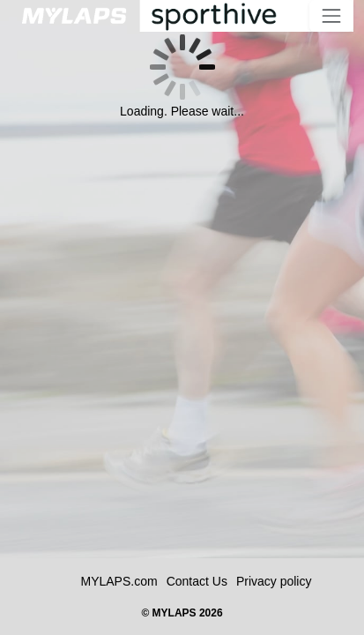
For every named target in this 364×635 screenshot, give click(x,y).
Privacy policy (274, 581)
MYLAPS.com (119, 581)
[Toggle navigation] (331, 16)
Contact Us (197, 581)
